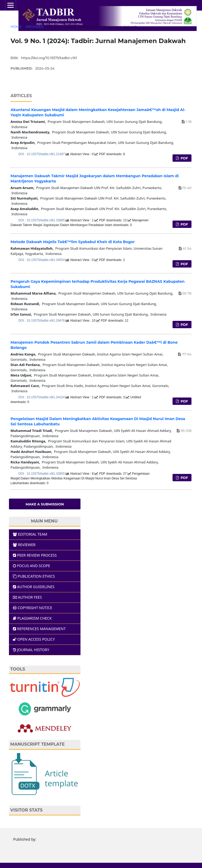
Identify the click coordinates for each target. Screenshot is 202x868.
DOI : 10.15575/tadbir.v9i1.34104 (42, 397)
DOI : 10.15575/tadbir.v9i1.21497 (42, 154)
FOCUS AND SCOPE (32, 566)
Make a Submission (45, 504)
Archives (34, 27)
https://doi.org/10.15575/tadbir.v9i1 (49, 58)
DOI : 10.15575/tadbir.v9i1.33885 (42, 220)
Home (16, 27)
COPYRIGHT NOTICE (33, 608)
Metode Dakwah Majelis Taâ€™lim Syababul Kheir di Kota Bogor (73, 242)
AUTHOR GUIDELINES (34, 587)
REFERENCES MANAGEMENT (39, 629)
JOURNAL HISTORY (31, 650)
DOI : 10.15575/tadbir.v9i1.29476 (42, 321)
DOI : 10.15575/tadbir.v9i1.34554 (42, 260)
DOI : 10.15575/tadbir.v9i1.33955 (42, 474)
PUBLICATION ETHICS (34, 576)
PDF (184, 158)
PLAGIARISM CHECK (32, 618)
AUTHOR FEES (27, 597)
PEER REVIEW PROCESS (35, 555)
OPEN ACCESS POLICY (34, 639)
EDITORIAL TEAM (30, 534)
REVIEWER (24, 545)
